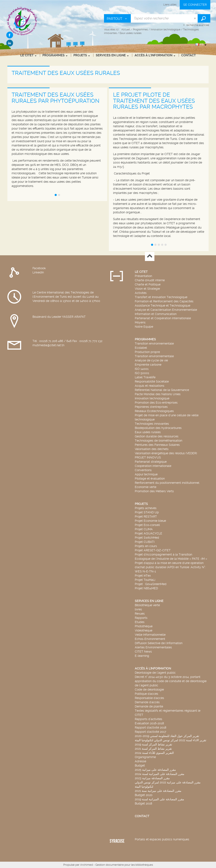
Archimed (86, 865)
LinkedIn (38, 272)
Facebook (39, 268)
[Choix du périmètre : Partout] (117, 18)
